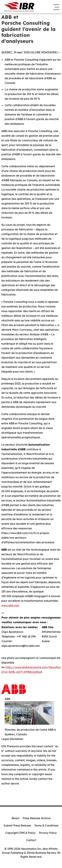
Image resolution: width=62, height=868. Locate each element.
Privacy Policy (48, 833)
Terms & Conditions (46, 825)
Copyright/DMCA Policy (20, 833)
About (15, 818)
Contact (31, 840)
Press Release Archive (37, 818)
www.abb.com (10, 605)
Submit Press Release (17, 825)
